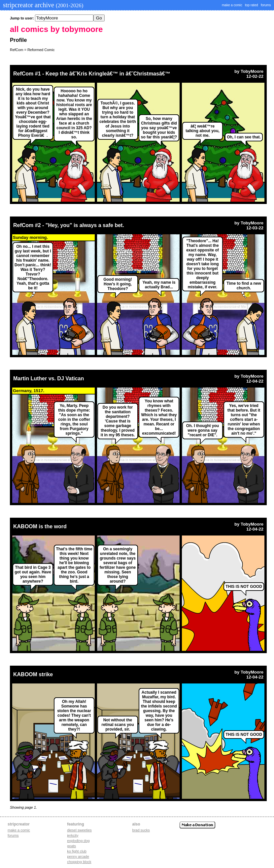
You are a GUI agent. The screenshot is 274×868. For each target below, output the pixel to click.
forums (266, 5)
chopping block (79, 862)
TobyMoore (252, 71)
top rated (251, 5)
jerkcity (73, 835)
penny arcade (78, 856)
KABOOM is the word (40, 526)
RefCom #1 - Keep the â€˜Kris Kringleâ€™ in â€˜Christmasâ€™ (92, 74)
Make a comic (19, 830)
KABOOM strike (33, 674)
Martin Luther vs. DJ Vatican (49, 378)
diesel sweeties (79, 830)
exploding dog (78, 841)
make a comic (232, 5)
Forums (13, 835)
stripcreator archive (42, 5)
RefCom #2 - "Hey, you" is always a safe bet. (69, 225)
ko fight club (77, 851)
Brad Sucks (141, 830)
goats (71, 846)
